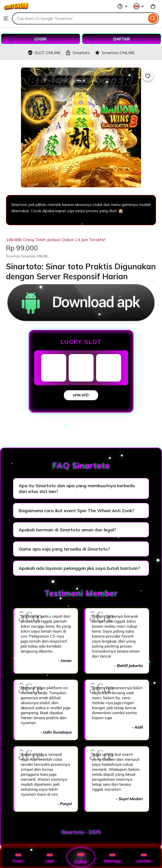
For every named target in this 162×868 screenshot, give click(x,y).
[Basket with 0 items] (153, 6)
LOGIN (40, 39)
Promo (18, 857)
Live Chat (144, 857)
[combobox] (79, 18)
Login (50, 857)
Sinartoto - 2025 (81, 832)
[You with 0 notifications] (139, 6)
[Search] (153, 18)
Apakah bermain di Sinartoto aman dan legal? (67, 530)
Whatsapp (112, 857)
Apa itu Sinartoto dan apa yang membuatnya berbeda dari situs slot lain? (77, 488)
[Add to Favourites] (148, 76)
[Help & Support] (122, 6)
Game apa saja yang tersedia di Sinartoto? (64, 549)
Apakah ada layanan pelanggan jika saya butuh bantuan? (80, 568)
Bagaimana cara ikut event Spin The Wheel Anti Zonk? (77, 511)
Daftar (81, 857)
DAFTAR (122, 39)
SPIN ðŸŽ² (81, 395)
